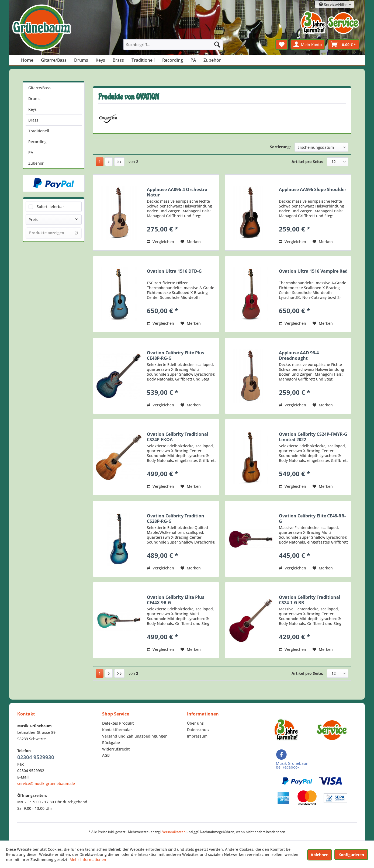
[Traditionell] (143, 60)
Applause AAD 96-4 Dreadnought (299, 355)
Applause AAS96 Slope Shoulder (313, 190)
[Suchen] (217, 44)
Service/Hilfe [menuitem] (333, 4)
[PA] (193, 60)
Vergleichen (160, 242)
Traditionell (39, 131)
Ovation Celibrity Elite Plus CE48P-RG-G (176, 355)
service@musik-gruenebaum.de (46, 784)
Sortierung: (280, 147)
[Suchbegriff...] (173, 44)
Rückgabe (111, 743)
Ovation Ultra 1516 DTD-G (174, 271)
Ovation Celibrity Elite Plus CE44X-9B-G (176, 600)
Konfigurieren (351, 855)
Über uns (195, 723)
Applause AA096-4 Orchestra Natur (177, 192)
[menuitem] (173, 44)
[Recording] (173, 60)
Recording (37, 142)
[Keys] (100, 60)
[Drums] (81, 60)
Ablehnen (320, 855)
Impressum (197, 736)
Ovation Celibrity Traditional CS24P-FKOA (178, 437)
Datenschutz (198, 730)
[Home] (27, 60)
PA (31, 152)
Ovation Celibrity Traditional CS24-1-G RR (310, 600)
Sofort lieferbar (50, 207)
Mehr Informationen (88, 860)
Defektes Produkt (118, 723)
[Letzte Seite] (119, 162)
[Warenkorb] (344, 44)
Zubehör (36, 163)
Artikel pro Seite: (307, 162)
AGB (106, 755)
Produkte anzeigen (54, 233)
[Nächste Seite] (109, 162)
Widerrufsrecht (116, 749)
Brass (33, 120)
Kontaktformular (117, 730)
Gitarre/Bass (39, 88)
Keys (32, 109)
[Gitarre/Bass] (54, 60)
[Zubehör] (212, 60)
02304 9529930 (36, 757)
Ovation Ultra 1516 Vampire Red (313, 271)
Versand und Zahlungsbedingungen (135, 736)
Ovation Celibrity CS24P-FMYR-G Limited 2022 (313, 437)
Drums (34, 98)
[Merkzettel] (282, 44)
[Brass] (118, 60)
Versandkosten (174, 832)
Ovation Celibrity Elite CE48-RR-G (312, 518)
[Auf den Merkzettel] (191, 242)
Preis (33, 219)
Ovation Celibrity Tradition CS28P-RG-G (176, 518)
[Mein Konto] (308, 44)
